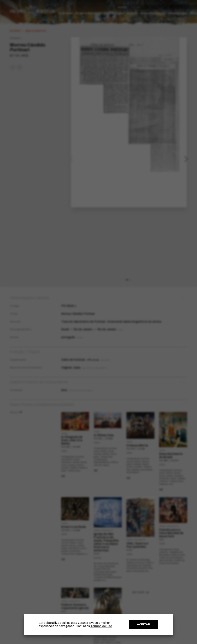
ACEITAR (144, 624)
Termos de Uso (101, 626)
